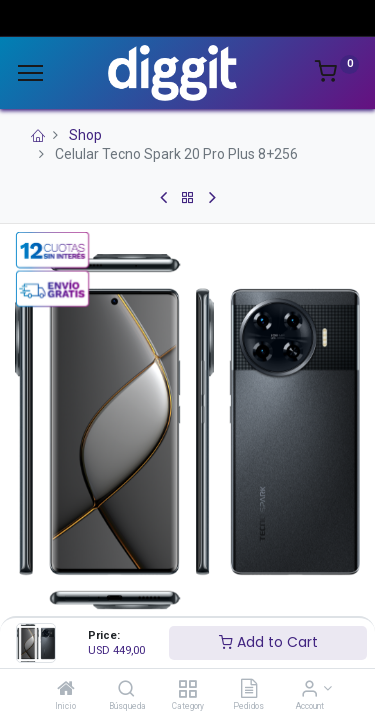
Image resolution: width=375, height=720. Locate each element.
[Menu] (30, 73)
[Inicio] (66, 690)
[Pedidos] (249, 690)
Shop (85, 135)
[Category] (187, 690)
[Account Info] (309, 690)
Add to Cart (268, 642)
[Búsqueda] (126, 690)
